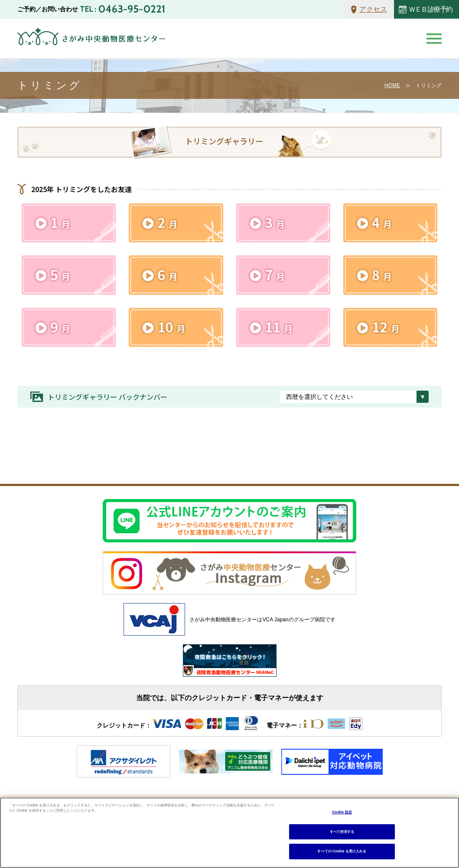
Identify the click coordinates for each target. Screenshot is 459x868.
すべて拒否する (342, 832)
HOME (392, 85)
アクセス (373, 9)
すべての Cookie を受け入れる (342, 851)
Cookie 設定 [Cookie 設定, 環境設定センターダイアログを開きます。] (342, 812)
